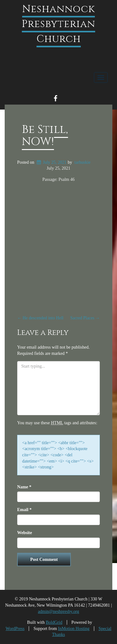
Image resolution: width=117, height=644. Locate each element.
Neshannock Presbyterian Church (58, 24)
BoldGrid (54, 622)
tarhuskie (83, 162)
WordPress (15, 629)
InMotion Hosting (74, 629)
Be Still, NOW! (45, 136)
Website (24, 533)
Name (24, 487)
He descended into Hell (40, 318)
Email (24, 510)
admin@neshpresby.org (59, 611)
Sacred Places (85, 318)
